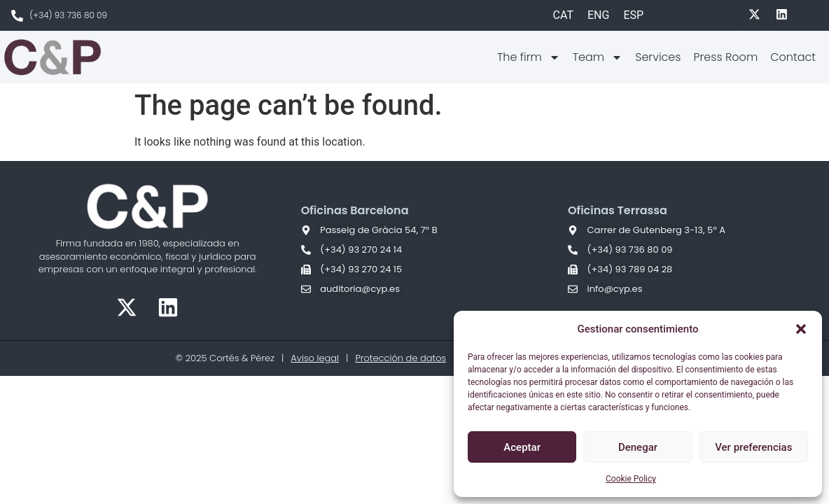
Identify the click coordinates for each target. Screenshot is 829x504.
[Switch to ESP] (633, 15)
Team (598, 57)
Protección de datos (400, 358)
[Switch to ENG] (598, 15)
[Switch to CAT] (563, 15)
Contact (793, 57)
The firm (529, 57)
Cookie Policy (631, 479)
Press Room (725, 57)
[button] (801, 329)
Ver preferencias (753, 447)
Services (658, 57)
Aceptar (522, 447)
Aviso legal (315, 358)
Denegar (638, 447)
